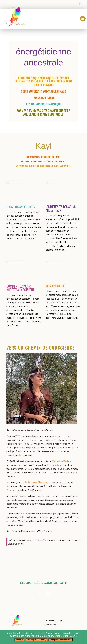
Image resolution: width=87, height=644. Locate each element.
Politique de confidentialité (61, 640)
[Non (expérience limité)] (83, 637)
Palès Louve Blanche (36, 482)
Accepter (19, 640)
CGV (46, 621)
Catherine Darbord (62, 461)
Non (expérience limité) (36, 640)
